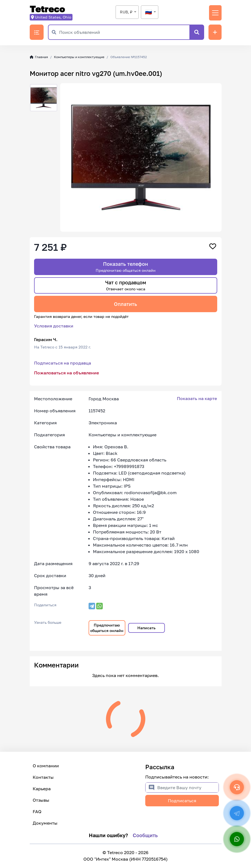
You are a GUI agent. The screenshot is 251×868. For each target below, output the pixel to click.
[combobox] (127, 12)
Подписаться (182, 801)
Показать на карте (197, 398)
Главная (39, 57)
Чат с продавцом (126, 285)
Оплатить (125, 304)
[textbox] (150, 12)
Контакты (43, 777)
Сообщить (145, 835)
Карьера (42, 789)
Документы (45, 823)
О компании (46, 766)
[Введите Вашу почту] (188, 788)
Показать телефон (126, 267)
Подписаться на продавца (63, 363)
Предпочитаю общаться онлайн (107, 628)
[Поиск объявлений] (124, 32)
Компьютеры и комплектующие (79, 57)
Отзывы (41, 800)
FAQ (37, 812)
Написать (146, 628)
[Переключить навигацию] (215, 13)
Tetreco (47, 9)
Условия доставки (54, 326)
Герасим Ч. (46, 339)
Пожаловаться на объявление (66, 373)
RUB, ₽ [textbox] (126, 12)
